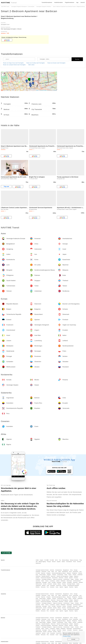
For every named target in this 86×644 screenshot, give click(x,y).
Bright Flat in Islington (37, 177)
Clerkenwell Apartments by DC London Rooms (17, 177)
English (42, 560)
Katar (37, 575)
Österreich (53, 576)
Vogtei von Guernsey (58, 579)
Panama (64, 584)
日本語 (37, 560)
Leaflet (37, 90)
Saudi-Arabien (43, 575)
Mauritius (71, 587)
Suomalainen (69, 562)
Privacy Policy (67, 636)
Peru (48, 587)
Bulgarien (76, 576)
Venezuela (43, 587)
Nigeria (76, 587)
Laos (80, 572)
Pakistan (80, 573)
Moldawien (63, 581)
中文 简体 (52, 560)
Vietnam (74, 575)
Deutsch (54, 562)
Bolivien (44, 585)
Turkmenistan (60, 575)
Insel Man (38, 581)
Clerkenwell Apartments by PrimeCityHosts (44, 146)
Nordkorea (38, 576)
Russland (50, 584)
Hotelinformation (59, 2)
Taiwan (70, 575)
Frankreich (38, 579)
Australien (52, 587)
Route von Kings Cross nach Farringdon (13, 63)
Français (49, 562)
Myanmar (43, 573)
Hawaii (78, 584)
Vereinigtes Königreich (47, 579)
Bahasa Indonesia (74, 560)
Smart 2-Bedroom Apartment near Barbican (29, 11)
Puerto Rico (59, 585)
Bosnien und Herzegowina (63, 576)
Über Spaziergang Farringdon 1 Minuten (11, 29)
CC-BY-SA (55, 90)
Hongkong (38, 572)
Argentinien (38, 585)
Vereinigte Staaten (71, 584)
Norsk (75, 562)
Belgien (71, 576)
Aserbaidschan (59, 570)
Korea (70, 572)
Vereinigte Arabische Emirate (42, 570)
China (71, 570)
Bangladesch (66, 570)
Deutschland (55, 578)
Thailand (54, 575)
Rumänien (59, 582)
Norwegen (45, 582)
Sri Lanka (38, 573)
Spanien (71, 578)
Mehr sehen (31, 65)
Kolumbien (53, 585)
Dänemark (61, 578)
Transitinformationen (47, 2)
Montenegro (69, 581)
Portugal (54, 582)
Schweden (69, 582)
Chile (48, 585)
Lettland (58, 581)
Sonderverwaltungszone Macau (59, 573)
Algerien (61, 587)
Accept (73, 639)
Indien (53, 572)
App (77, 2)
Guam (57, 587)
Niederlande (38, 582)
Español (59, 562)
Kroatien (77, 579)
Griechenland (66, 579)
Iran (56, 572)
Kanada (55, 584)
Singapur (49, 575)
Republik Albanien (46, 576)
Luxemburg (52, 581)
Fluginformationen (70, 2)
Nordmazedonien (77, 581)
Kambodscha (65, 572)
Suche (77, 59)
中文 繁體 (46, 560)
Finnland (76, 578)
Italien (43, 581)
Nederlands (38, 563)
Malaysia (69, 573)
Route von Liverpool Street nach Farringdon (14, 65)
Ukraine (45, 584)
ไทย (60, 560)
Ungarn (72, 579)
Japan (60, 572)
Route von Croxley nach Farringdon (36, 63)
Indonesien (44, 572)
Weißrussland (39, 584)
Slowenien (75, 582)
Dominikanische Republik (73, 585)
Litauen (47, 581)
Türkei (66, 575)
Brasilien (38, 587)
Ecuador (64, 585)
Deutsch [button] (83, 2)
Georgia (76, 570)
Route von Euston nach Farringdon (56, 63)
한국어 (57, 560)
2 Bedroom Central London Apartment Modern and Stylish (21, 208)
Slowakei (81, 582)
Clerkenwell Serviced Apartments (41, 208)
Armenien (52, 570)
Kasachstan (76, 572)
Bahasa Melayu (66, 560)
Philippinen (75, 573)
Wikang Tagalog (42, 562)
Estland (66, 578)
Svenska (79, 562)
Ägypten (66, 587)
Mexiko (59, 584)
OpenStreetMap (43, 90)
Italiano (63, 562)
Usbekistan (80, 575)
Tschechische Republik (46, 578)
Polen (49, 582)
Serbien (64, 582)
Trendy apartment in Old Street (68, 177)
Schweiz (38, 578)
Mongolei (49, 573)
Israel (49, 572)
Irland (81, 579)
